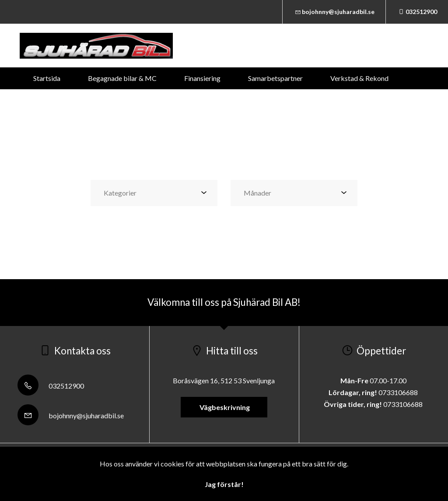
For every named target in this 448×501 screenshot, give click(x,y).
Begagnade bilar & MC (122, 78)
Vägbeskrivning (224, 407)
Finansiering (202, 78)
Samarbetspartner (275, 78)
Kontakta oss (219, 100)
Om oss (277, 100)
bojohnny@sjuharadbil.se (334, 12)
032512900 (417, 12)
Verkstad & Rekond (359, 78)
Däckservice (152, 100)
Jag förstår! (224, 484)
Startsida (47, 78)
